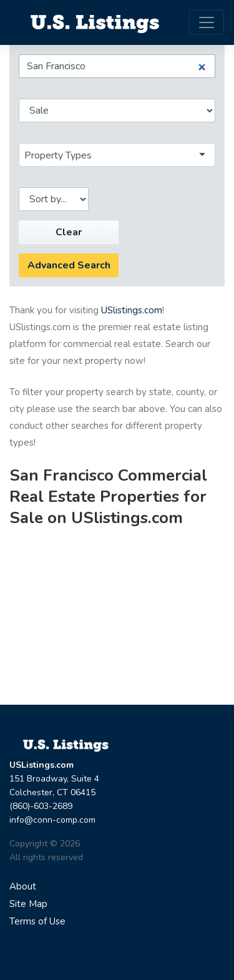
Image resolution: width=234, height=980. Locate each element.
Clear (69, 232)
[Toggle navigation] (207, 22)
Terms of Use (37, 921)
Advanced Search (69, 265)
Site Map (28, 904)
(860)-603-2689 (41, 806)
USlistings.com (132, 310)
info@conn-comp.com (52, 820)
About (23, 886)
